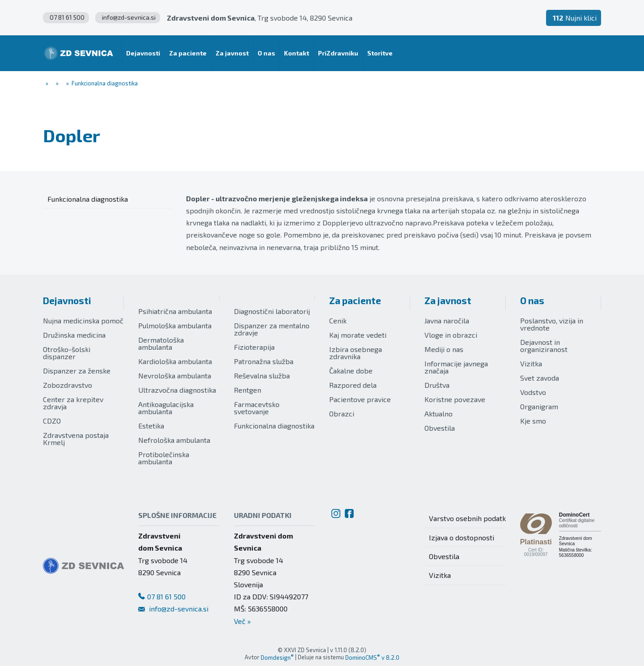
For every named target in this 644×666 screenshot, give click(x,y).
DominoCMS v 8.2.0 (372, 658)
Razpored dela (353, 385)
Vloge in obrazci (451, 335)
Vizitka (531, 363)
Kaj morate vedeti (358, 335)
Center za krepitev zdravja (73, 403)
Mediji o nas (444, 349)
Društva (437, 385)
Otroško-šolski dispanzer (67, 353)
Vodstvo (533, 392)
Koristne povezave (455, 399)
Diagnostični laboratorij (272, 311)
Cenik (338, 320)
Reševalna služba (262, 375)
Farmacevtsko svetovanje (257, 408)
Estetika (151, 426)
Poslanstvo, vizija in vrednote (552, 324)
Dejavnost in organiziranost (544, 346)
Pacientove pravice (360, 399)
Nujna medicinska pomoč (83, 320)
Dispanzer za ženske (77, 371)
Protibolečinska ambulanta (164, 458)
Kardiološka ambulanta (175, 361)
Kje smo (533, 421)
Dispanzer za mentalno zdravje (272, 329)
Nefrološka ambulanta (174, 440)
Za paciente (355, 300)
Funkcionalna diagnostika (274, 426)
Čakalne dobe (351, 371)
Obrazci (342, 414)
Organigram (539, 406)
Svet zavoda (540, 378)
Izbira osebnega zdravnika (356, 353)
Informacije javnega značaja (456, 367)
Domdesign (277, 658)
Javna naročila (447, 320)
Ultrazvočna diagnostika (177, 390)
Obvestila (440, 428)
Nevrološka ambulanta (175, 375)
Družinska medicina (74, 335)
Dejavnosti (67, 300)
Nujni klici (575, 18)
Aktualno (439, 414)
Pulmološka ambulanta (175, 325)
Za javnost (448, 300)
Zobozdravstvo (68, 385)
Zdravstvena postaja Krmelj (76, 439)
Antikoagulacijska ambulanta (166, 408)
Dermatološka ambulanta (161, 343)
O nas (532, 300)
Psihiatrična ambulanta (175, 311)
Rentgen (248, 390)
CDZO (52, 421)
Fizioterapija (254, 347)
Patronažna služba (264, 361)
